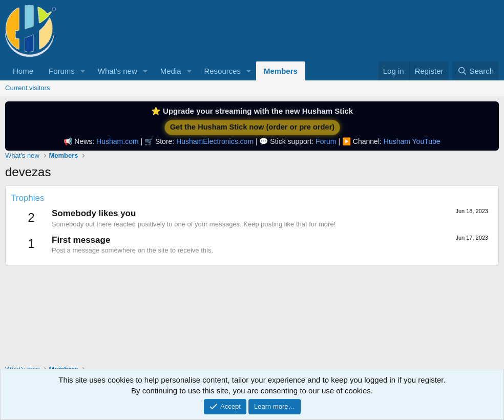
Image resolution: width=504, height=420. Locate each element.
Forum (326, 141)
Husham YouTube (412, 141)
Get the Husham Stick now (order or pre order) (252, 127)
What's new (118, 71)
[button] (83, 71)
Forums (62, 71)
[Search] (476, 71)
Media (171, 71)
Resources (222, 71)
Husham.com (117, 141)
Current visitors (27, 88)
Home (23, 71)
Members (281, 71)
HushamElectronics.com (215, 141)
